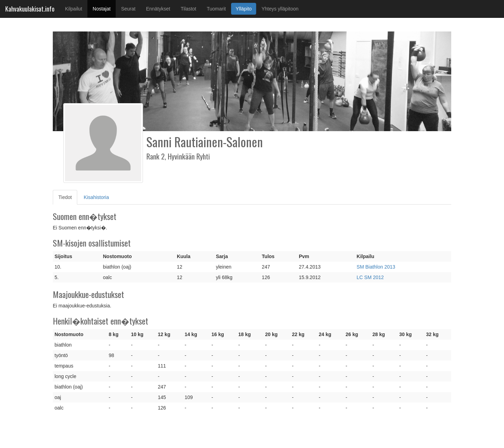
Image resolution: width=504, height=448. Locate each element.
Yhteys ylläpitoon (280, 9)
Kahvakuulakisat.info (30, 9)
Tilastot (189, 9)
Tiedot (68, 197)
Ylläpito (244, 9)
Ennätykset (158, 9)
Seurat (128, 9)
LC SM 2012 (370, 277)
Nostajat (104, 8)
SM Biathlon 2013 (376, 267)
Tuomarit (217, 9)
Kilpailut (74, 9)
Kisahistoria (96, 197)
